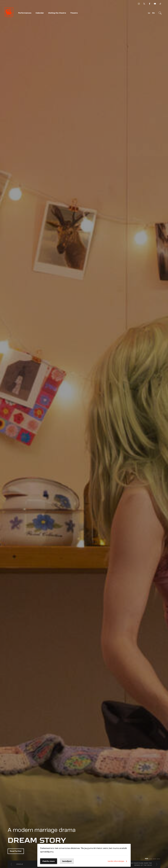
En (154, 13)
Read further (16, 851)
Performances (25, 13)
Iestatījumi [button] (67, 861)
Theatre (74, 13)
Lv (149, 13)
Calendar (40, 13)
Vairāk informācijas (118, 861)
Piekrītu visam (49, 861)
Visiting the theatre (57, 13)
